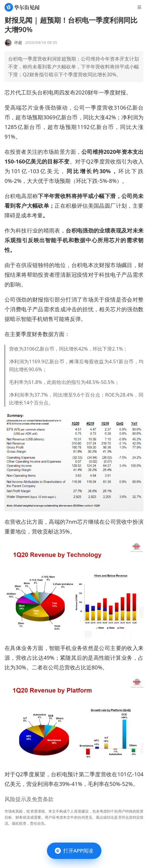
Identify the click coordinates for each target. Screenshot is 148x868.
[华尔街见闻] (22, 7)
